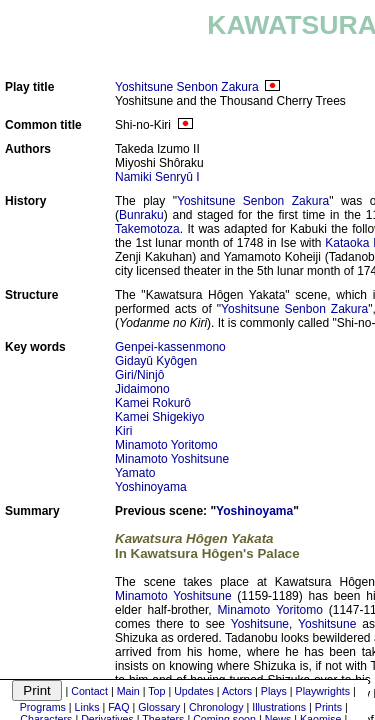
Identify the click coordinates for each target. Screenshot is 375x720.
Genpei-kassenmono (170, 347)
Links (87, 707)
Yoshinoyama (151, 487)
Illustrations (279, 707)
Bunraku (141, 215)
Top (156, 691)
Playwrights (323, 691)
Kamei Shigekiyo (159, 417)
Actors (237, 691)
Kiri (123, 431)
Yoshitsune (260, 624)
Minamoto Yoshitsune (172, 459)
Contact (89, 691)
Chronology (216, 707)
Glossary (159, 707)
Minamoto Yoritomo (166, 445)
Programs (43, 707)
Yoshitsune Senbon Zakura (187, 87)
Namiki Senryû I (157, 177)
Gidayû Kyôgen (156, 361)
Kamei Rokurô (153, 403)
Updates (194, 691)
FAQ (118, 707)
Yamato (135, 473)
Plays (274, 691)
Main (128, 691)
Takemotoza (147, 229)
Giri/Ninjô (139, 375)
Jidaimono (142, 389)
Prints (328, 707)
